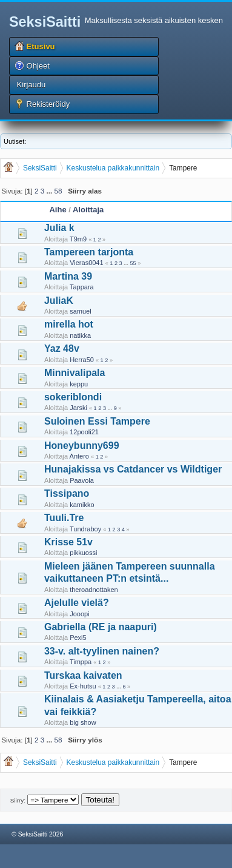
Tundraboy (85, 529)
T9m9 (78, 239)
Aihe (58, 210)
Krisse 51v (68, 542)
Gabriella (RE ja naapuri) (101, 627)
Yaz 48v (62, 348)
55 (133, 263)
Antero (79, 456)
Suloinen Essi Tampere (97, 421)
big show (83, 722)
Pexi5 (78, 638)
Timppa (81, 662)
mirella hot (69, 324)
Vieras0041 (86, 263)
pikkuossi (83, 553)
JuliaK (59, 301)
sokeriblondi (73, 397)
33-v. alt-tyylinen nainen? (102, 651)
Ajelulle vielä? (77, 603)
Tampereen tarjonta (89, 252)
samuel (80, 311)
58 (58, 191)
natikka (80, 335)
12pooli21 (84, 432)
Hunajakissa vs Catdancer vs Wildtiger (133, 469)
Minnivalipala (75, 373)
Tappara (82, 287)
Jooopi (79, 614)
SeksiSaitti (45, 22)
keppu (79, 384)
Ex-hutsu (83, 686)
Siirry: (18, 800)
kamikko (82, 505)
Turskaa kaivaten (83, 675)
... (50, 191)
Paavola (82, 480)
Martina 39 (68, 276)
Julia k (59, 228)
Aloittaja (88, 210)
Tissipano (67, 493)
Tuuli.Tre (64, 518)
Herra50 (82, 360)
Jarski (78, 408)
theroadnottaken (94, 590)
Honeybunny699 (82, 446)
